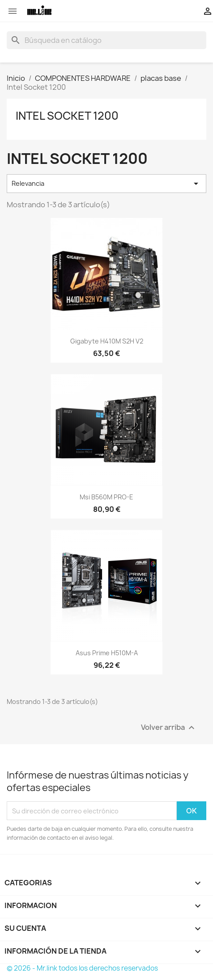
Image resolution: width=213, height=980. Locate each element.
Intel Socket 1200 (67, 116)
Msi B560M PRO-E (106, 497)
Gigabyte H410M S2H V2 (107, 341)
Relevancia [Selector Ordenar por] (106, 184)
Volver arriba (169, 728)
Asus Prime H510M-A (107, 653)
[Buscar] (106, 40)
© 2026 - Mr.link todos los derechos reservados (82, 968)
